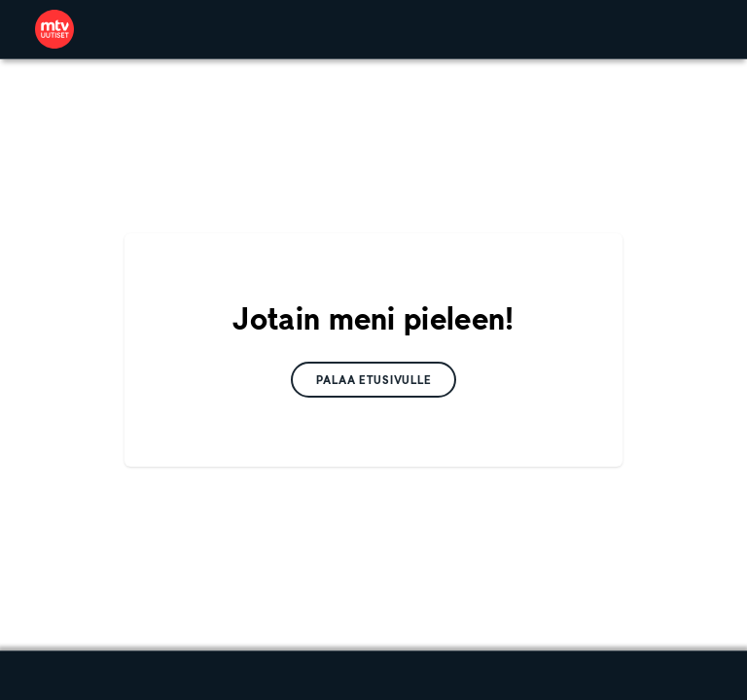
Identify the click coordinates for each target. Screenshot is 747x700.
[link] (54, 29)
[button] (374, 380)
